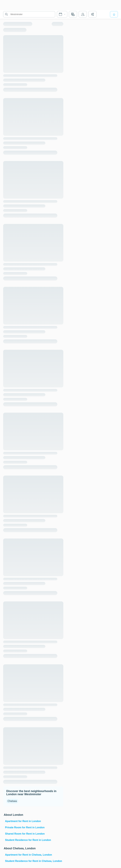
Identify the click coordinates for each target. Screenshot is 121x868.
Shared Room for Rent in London (25, 834)
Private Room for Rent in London (25, 827)
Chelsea (12, 801)
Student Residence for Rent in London (28, 840)
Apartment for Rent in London (23, 821)
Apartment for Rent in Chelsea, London (29, 855)
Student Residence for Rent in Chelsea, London (34, 861)
